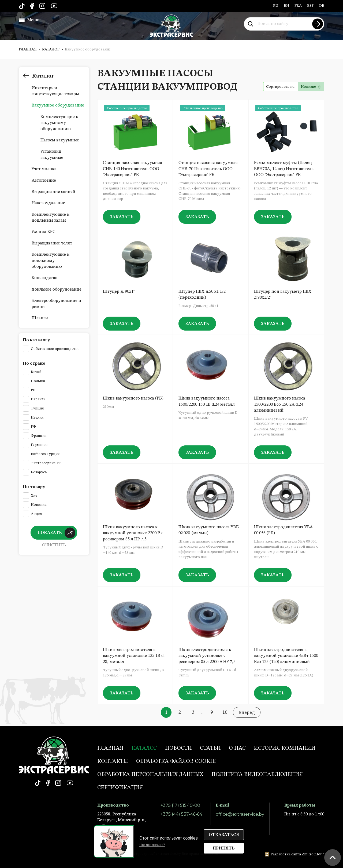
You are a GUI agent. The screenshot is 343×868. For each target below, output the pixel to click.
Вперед (247, 713)
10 (225, 712)
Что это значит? (152, 845)
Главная (28, 49)
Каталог (51, 49)
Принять (224, 848)
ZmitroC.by (311, 854)
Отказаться (224, 835)
